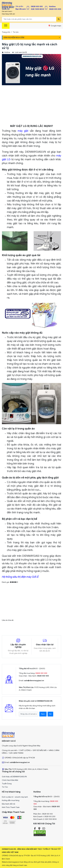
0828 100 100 (37, 7)
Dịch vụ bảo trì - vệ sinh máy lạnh (15, 797)
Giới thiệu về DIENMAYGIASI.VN (14, 777)
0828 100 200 (55, 9)
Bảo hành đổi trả (8, 804)
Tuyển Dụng (7, 784)
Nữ (50, 714)
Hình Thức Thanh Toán (11, 807)
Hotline (52, 7)
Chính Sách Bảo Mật (10, 780)
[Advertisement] (31, 105)
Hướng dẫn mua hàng (11, 800)
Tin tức (16, 32)
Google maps (55, 26)
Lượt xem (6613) (20, 52)
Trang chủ (6, 32)
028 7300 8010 (37, 9)
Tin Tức (5, 787)
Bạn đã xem (21, 9)
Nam (43, 714)
